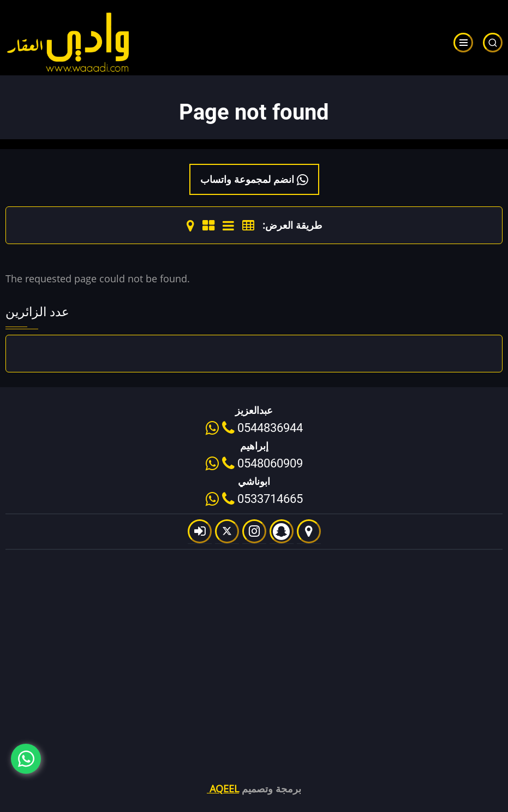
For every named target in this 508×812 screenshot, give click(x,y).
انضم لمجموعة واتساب (254, 179)
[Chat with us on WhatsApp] (26, 759)
